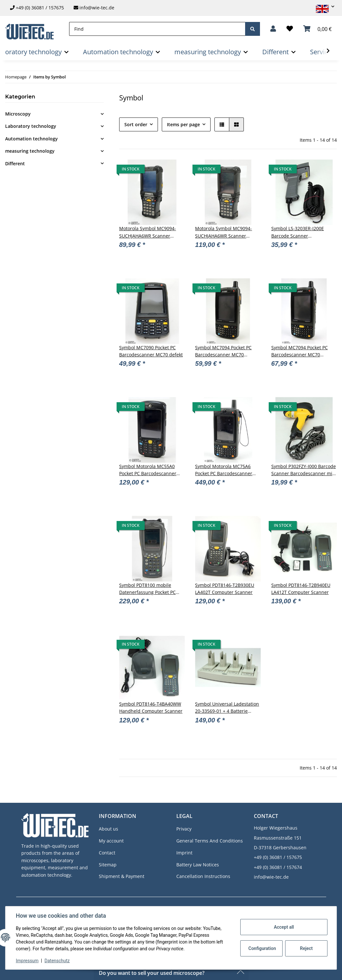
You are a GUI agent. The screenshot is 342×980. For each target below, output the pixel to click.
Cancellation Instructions (203, 876)
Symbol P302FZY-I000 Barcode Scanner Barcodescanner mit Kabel (304, 470)
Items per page (183, 124)
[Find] (157, 29)
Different (15, 163)
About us (109, 829)
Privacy (184, 829)
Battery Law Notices (198, 865)
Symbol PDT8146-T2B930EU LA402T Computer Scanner (225, 589)
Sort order (136, 124)
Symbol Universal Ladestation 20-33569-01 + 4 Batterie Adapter (227, 708)
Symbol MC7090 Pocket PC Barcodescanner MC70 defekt (151, 351)
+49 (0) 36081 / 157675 (40, 8)
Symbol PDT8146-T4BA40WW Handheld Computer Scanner (151, 707)
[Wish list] (290, 29)
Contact (107, 853)
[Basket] (317, 29)
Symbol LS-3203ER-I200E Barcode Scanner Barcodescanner (298, 232)
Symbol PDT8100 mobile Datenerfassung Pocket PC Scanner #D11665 (147, 589)
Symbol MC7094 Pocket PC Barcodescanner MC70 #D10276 (300, 352)
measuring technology (30, 151)
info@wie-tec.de (94, 8)
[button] (322, 7)
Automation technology (31, 139)
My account (111, 841)
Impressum (27, 961)
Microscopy (18, 114)
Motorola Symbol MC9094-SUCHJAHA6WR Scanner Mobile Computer (148, 232)
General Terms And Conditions (210, 841)
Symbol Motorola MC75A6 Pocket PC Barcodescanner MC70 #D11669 (224, 470)
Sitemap (108, 865)
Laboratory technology (31, 126)
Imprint (184, 853)
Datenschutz (57, 961)
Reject (306, 948)
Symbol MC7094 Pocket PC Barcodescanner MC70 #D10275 (223, 352)
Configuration (262, 948)
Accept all (284, 927)
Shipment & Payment (122, 876)
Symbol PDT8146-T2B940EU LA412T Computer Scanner (301, 589)
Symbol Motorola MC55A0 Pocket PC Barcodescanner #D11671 (148, 470)
